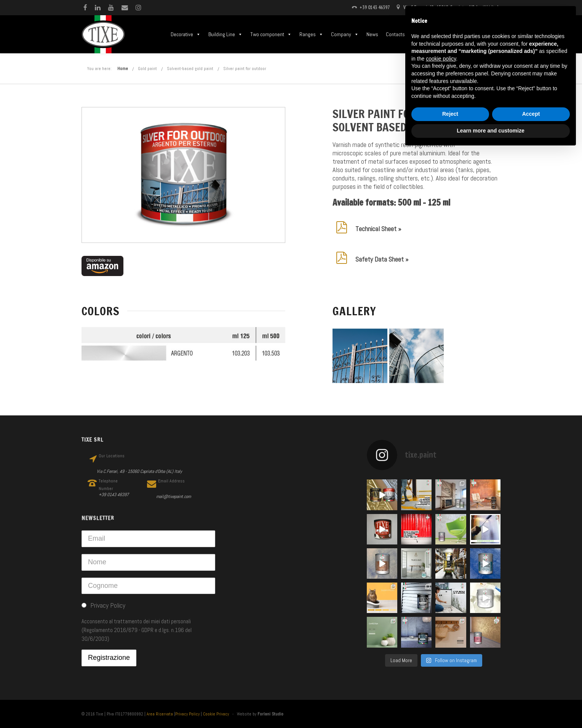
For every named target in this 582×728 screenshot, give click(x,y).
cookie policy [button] (441, 59)
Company (345, 34)
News (372, 34)
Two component (271, 34)
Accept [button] (531, 114)
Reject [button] (450, 114)
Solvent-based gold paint (190, 69)
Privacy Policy (187, 714)
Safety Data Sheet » (382, 259)
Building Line (225, 34)
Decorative (186, 34)
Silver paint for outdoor (245, 69)
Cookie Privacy (216, 714)
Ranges (311, 34)
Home (123, 69)
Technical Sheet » (378, 229)
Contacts (395, 34)
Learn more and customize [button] (490, 131)
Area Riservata (160, 714)
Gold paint (147, 69)
